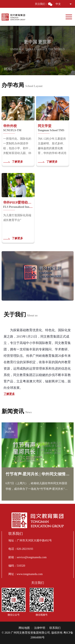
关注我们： (44, 4)
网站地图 (24, 628)
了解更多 (17, 162)
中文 (58, 4)
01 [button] (6, 69)
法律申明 (40, 628)
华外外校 (12, 128)
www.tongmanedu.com (30, 574)
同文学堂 (51, 128)
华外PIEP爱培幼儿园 (18, 204)
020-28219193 (25, 549)
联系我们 (55, 628)
